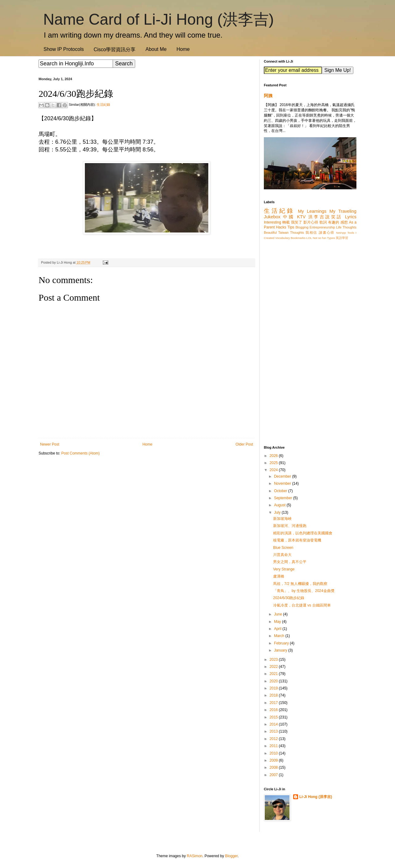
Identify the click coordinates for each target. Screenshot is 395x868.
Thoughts (297, 232)
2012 (274, 739)
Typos (331, 238)
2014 (274, 724)
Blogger (231, 856)
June (279, 614)
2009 (274, 760)
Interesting (272, 222)
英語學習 (342, 238)
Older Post (244, 444)
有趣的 (334, 222)
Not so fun (319, 238)
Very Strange (284, 569)
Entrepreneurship (322, 227)
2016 (274, 710)
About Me (156, 49)
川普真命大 (282, 555)
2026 (274, 456)
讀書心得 (327, 232)
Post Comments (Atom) (80, 453)
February (282, 643)
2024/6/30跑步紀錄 (289, 598)
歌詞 (323, 222)
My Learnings (312, 211)
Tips (291, 227)
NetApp (341, 233)
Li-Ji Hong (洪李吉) (316, 797)
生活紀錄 (103, 105)
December (283, 476)
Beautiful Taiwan (276, 232)
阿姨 (268, 96)
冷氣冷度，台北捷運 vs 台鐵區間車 (302, 605)
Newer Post (50, 444)
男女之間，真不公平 (290, 562)
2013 (274, 731)
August (280, 505)
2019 (274, 688)
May (278, 622)
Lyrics (351, 217)
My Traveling (343, 211)
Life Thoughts (346, 227)
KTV (301, 217)
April (278, 629)
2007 (274, 775)
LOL (309, 238)
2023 (274, 660)
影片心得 (311, 222)
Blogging (302, 227)
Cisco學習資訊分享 (114, 49)
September (284, 498)
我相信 (311, 232)
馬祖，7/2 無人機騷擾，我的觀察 (300, 584)
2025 (274, 463)
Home (183, 49)
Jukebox (272, 217)
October (281, 491)
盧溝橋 (279, 576)
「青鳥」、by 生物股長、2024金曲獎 (304, 591)
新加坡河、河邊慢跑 (290, 526)
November (283, 483)
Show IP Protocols (64, 49)
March (280, 636)
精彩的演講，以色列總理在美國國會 (303, 533)
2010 (274, 753)
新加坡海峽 (282, 519)
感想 (344, 222)
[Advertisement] (147, 508)
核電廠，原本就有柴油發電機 (297, 540)
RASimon (195, 856)
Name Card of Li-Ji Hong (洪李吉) (158, 19)
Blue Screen (283, 548)
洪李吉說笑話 (325, 217)
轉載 (286, 222)
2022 (274, 667)
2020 (274, 681)
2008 (274, 767)
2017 (274, 703)
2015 (274, 717)
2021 (274, 674)
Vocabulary (283, 238)
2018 (274, 695)
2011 (274, 746)
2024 (274, 470)
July (278, 512)
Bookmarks (298, 238)
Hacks (281, 227)
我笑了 (297, 222)
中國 (289, 217)
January (281, 650)
